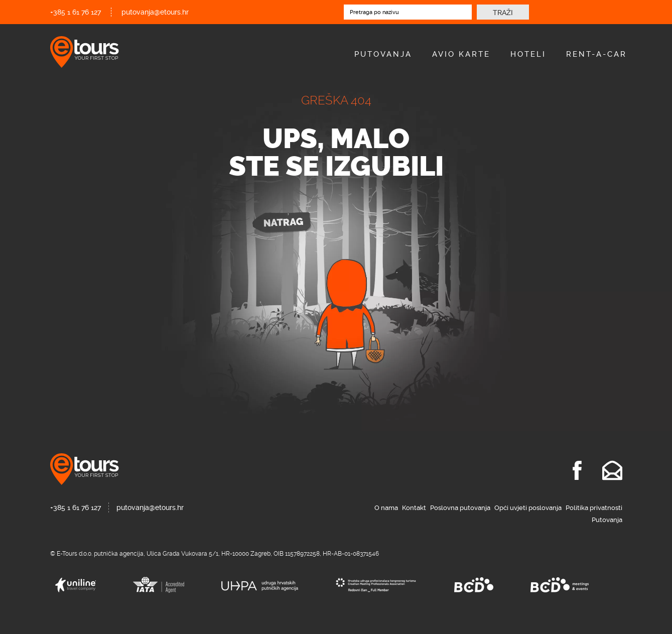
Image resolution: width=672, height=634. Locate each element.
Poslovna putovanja (460, 508)
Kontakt (414, 508)
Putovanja (383, 54)
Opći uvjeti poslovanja (528, 508)
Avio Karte (461, 54)
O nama (386, 508)
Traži (503, 13)
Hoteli (528, 54)
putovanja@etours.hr (155, 12)
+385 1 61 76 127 (76, 12)
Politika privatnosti (594, 508)
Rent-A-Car (596, 54)
